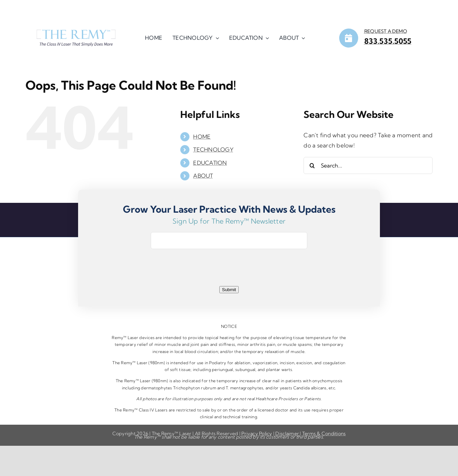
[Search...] (368, 165)
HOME (202, 137)
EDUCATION (210, 163)
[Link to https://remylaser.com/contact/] (349, 38)
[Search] (312, 165)
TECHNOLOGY (213, 149)
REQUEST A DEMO (386, 31)
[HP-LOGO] (76, 32)
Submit (229, 290)
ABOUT (203, 176)
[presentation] (229, 271)
